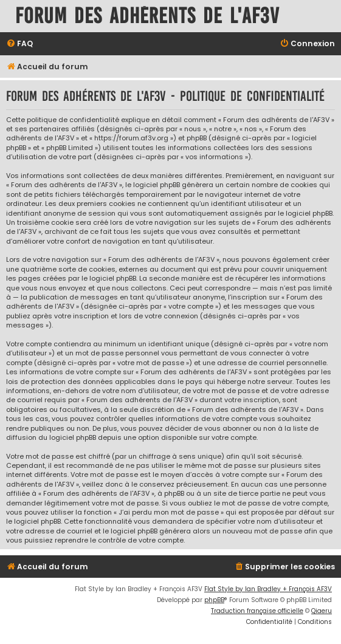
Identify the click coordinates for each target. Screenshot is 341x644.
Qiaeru (322, 611)
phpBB (214, 600)
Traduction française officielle (257, 611)
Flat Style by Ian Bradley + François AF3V (268, 589)
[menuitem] (19, 44)
